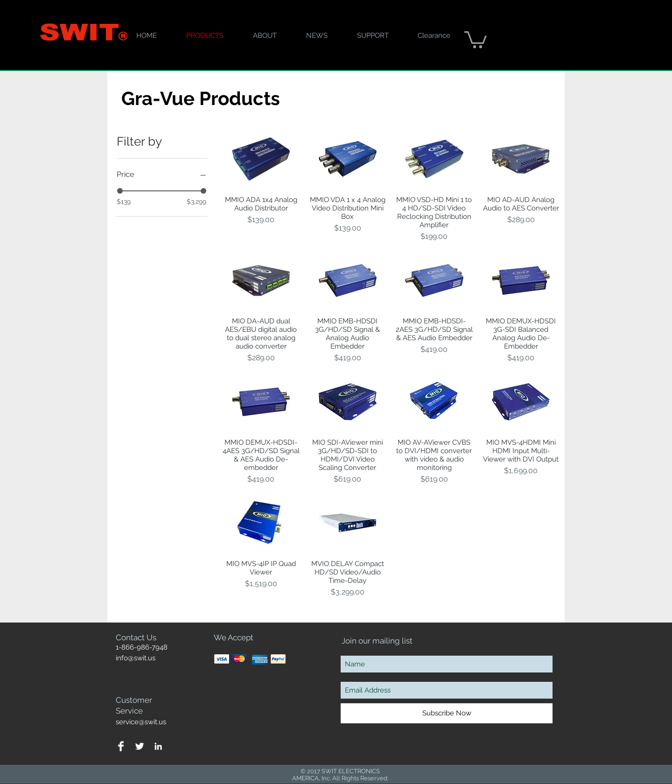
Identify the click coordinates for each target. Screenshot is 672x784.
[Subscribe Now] (447, 713)
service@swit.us (141, 722)
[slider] (120, 191)
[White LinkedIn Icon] (158, 746)
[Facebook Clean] (121, 746)
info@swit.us (136, 658)
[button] (476, 39)
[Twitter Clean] (140, 746)
